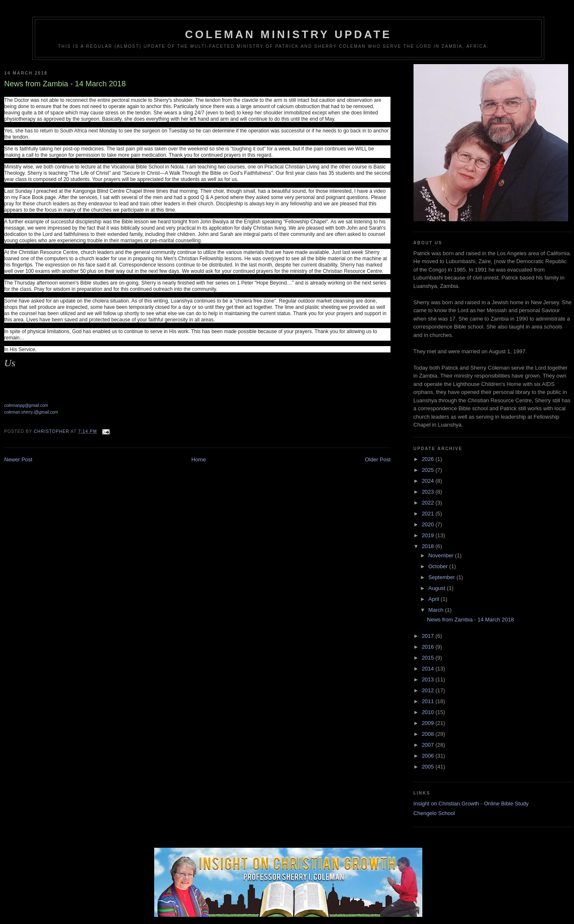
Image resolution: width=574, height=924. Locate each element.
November (442, 555)
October (439, 566)
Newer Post (18, 459)
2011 (429, 701)
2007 (429, 745)
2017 (429, 636)
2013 (429, 679)
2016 (429, 647)
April (434, 599)
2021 (429, 514)
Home (199, 459)
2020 (429, 524)
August (437, 588)
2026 (429, 459)
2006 (429, 756)
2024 (429, 481)
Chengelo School (434, 813)
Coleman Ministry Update (288, 34)
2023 (429, 492)
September (442, 577)
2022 (429, 503)
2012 (429, 690)
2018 (429, 546)
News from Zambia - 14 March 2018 (470, 620)
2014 (429, 669)
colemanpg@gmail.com (26, 405)
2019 (429, 535)
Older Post (378, 459)
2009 (429, 723)
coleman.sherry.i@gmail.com (31, 412)
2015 (429, 658)
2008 (429, 734)
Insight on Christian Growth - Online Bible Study (471, 804)
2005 (429, 767)
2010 (429, 712)
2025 (429, 470)
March (437, 610)
